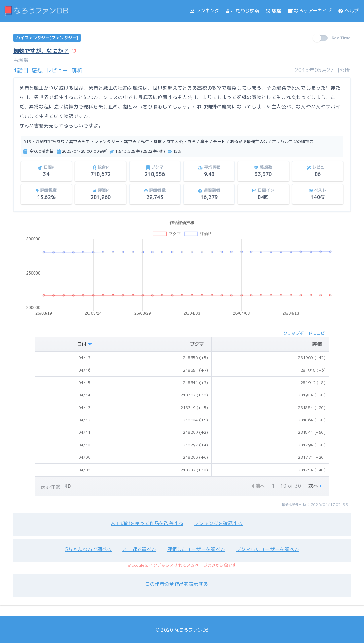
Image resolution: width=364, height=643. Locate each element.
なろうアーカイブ (310, 11)
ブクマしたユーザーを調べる (268, 549)
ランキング (205, 11)
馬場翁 (21, 60)
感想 (37, 70)
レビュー (57, 70)
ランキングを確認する (218, 523)
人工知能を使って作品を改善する (147, 523)
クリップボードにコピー (306, 333)
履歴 (274, 11)
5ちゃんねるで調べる (88, 549)
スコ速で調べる (139, 549)
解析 (77, 70)
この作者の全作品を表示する (176, 584)
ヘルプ (349, 11)
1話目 (21, 70)
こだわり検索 (243, 11)
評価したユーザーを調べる (196, 549)
